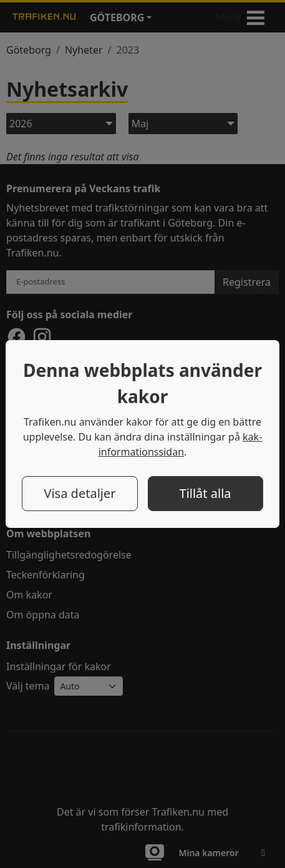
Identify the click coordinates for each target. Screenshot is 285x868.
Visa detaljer (80, 493)
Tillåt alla (205, 493)
